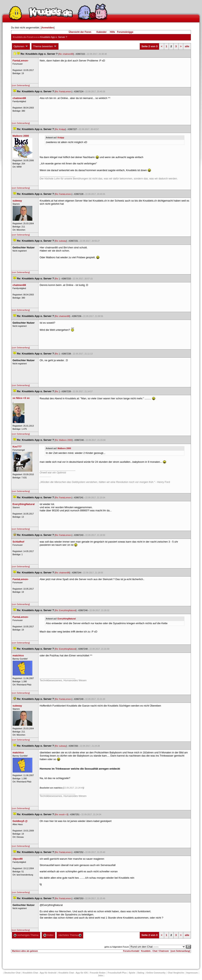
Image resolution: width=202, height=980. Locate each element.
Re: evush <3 (61, 814)
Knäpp (61, 138)
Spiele (132, 973)
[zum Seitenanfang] (21, 85)
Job (101, 975)
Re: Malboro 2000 (64, 440)
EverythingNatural (67, 619)
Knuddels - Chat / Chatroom (155, 951)
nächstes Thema (70, 935)
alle (187, 46)
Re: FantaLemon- (63, 91)
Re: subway (61, 241)
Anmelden (48, 28)
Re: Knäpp (60, 129)
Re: (57, 279)
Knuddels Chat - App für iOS (73, 973)
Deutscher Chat (12, 973)
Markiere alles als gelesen (25, 951)
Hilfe (112, 32)
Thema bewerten (45, 46)
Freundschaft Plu (117, 973)
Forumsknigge (125, 32)
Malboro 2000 (64, 448)
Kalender (101, 32)
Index (48, 935)
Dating (141, 973)
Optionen (21, 46)
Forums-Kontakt (131, 951)
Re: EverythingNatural (65, 610)
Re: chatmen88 (66, 54)
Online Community (156, 973)
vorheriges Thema (26, 935)
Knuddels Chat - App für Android (40, 973)
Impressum (192, 973)
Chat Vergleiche (176, 973)
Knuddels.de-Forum (23, 37)
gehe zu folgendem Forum (117, 947)
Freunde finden (98, 973)
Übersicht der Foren (80, 32)
